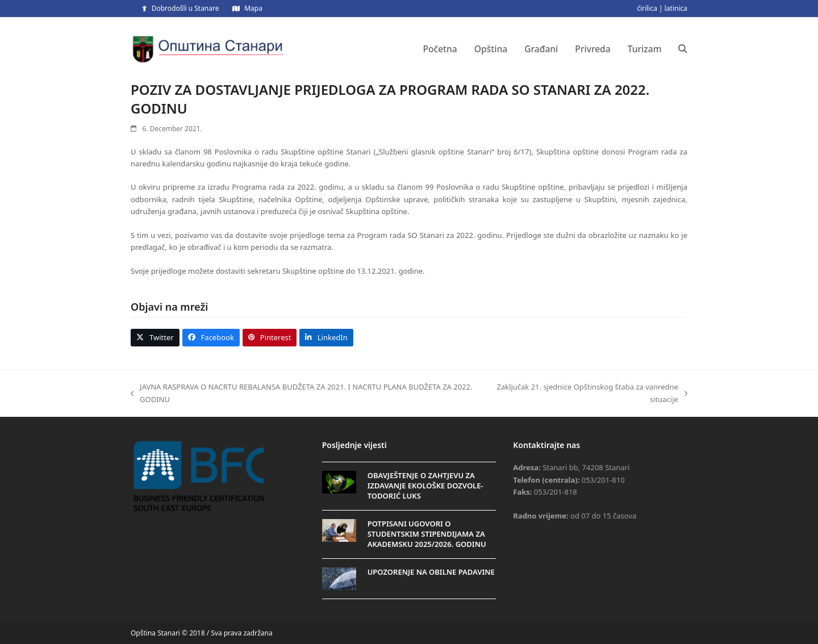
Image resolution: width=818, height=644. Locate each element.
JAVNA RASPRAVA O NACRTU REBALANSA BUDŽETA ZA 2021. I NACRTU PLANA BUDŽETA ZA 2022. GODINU (302, 394)
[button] (683, 49)
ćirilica (647, 8)
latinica (676, 8)
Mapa (253, 8)
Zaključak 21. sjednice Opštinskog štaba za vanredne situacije (586, 394)
